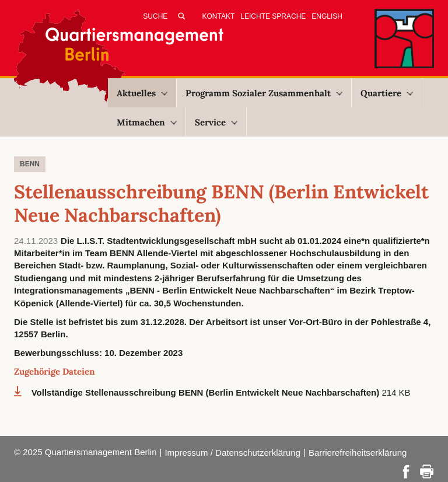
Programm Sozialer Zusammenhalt (264, 93)
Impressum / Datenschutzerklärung (232, 453)
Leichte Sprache (273, 16)
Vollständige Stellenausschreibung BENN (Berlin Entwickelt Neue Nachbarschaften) (207, 392)
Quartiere (387, 93)
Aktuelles (142, 93)
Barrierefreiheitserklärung (358, 453)
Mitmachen (147, 122)
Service (216, 122)
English (327, 16)
